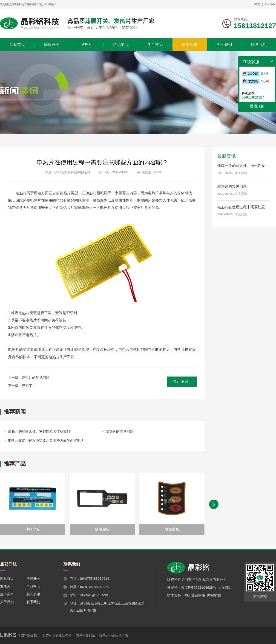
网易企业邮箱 (85, 636)
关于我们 (7, 602)
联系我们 (33, 602)
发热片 (5, 586)
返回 (184, 381)
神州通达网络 (195, 595)
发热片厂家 (69, 208)
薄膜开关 (33, 578)
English (270, 4)
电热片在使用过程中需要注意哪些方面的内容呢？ (46, 440)
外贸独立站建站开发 (57, 636)
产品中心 (33, 586)
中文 (257, 4)
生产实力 (7, 594)
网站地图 (214, 595)
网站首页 (7, 578)
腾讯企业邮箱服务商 (114, 636)
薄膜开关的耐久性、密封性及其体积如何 (39, 431)
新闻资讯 (33, 594)
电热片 (21, 193)
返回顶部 (257, 106)
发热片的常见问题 (36, 378)
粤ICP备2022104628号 (199, 587)
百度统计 (225, 587)
